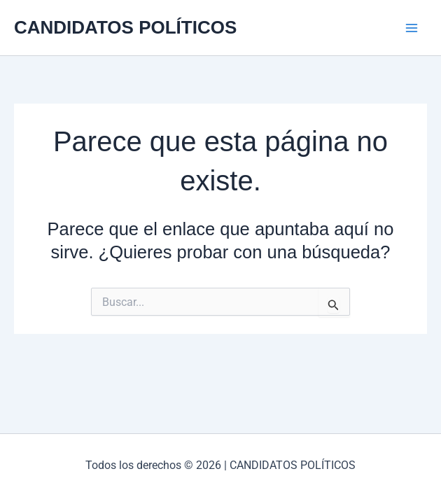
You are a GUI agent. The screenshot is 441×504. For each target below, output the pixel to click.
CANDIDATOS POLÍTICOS (125, 27)
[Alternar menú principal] (412, 28)
